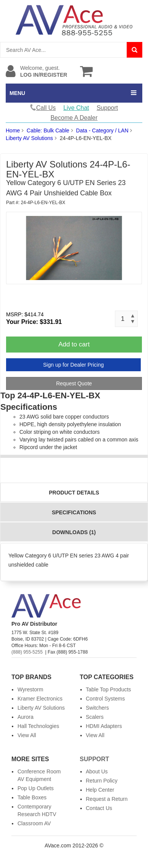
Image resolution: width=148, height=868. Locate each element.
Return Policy (102, 781)
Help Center (100, 790)
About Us (97, 771)
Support (107, 108)
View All (27, 735)
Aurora (25, 717)
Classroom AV (34, 823)
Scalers (95, 717)
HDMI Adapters (104, 726)
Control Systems (106, 699)
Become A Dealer (74, 118)
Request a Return (107, 799)
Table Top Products (109, 689)
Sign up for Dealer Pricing (73, 365)
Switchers (98, 708)
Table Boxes (32, 797)
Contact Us (99, 808)
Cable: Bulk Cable (48, 130)
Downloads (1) (74, 532)
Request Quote (74, 383)
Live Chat (76, 108)
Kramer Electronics (40, 699)
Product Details (74, 493)
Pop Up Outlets (36, 788)
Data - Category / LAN (102, 130)
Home (13, 130)
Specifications (74, 512)
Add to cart (74, 344)
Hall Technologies (38, 726)
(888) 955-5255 (27, 652)
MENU (17, 93)
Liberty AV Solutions (29, 138)
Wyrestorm (30, 689)
